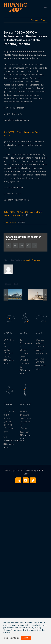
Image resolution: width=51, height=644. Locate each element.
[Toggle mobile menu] (45, 7)
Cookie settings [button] (11, 638)
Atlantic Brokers (11, 222)
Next (43, 20)
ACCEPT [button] (26, 638)
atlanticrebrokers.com (14, 441)
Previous (34, 20)
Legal (26, 474)
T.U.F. (41, 470)
